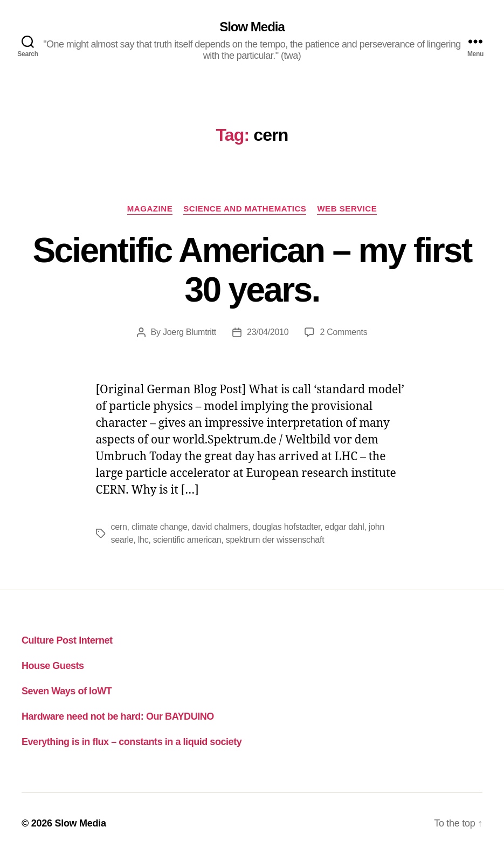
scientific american (187, 540)
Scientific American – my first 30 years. (252, 270)
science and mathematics (245, 209)
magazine (150, 209)
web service (347, 209)
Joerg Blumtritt (189, 332)
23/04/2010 (268, 332)
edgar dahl (345, 527)
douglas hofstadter (286, 527)
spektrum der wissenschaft (275, 540)
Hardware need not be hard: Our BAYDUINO (118, 716)
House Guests (53, 666)
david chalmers (220, 527)
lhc (143, 540)
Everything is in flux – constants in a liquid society (132, 742)
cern (119, 527)
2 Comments (343, 332)
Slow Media (252, 27)
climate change (160, 527)
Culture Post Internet (67, 640)
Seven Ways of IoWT (67, 691)
